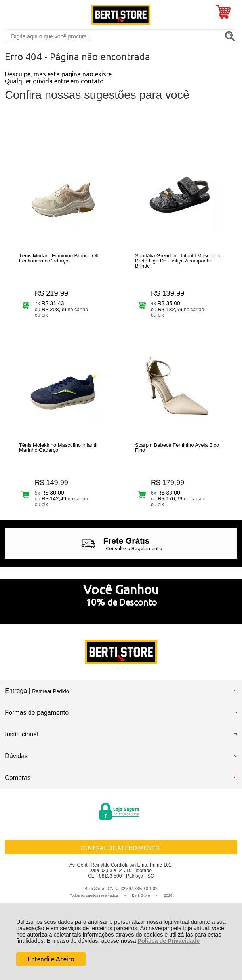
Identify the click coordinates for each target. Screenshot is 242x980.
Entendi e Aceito (51, 959)
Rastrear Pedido (50, 691)
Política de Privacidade (169, 941)
